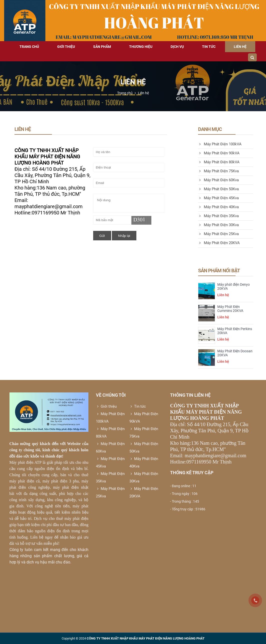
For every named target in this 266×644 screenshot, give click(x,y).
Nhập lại (124, 236)
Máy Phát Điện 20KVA (219, 243)
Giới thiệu (66, 47)
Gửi (102, 236)
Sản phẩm (102, 47)
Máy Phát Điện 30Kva (218, 225)
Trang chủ (29, 47)
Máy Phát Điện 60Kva (218, 180)
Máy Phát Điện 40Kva (218, 207)
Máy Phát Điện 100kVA (220, 144)
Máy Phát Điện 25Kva (218, 234)
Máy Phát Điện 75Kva (218, 171)
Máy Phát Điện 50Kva (218, 189)
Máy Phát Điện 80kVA (219, 162)
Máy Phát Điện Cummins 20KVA (230, 309)
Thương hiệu (141, 47)
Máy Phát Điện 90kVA (219, 153)
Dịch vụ (177, 47)
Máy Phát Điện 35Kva (218, 216)
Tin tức (209, 47)
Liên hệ (240, 47)
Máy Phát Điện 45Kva (218, 198)
